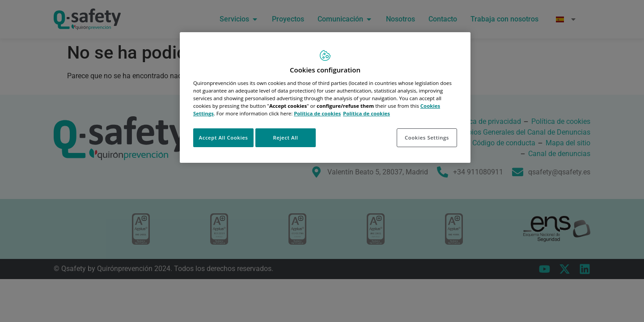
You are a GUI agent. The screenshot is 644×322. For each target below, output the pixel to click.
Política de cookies (317, 113)
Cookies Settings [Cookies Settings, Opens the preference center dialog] (427, 138)
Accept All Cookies (224, 138)
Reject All (285, 138)
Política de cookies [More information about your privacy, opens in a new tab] (366, 113)
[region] (325, 97)
